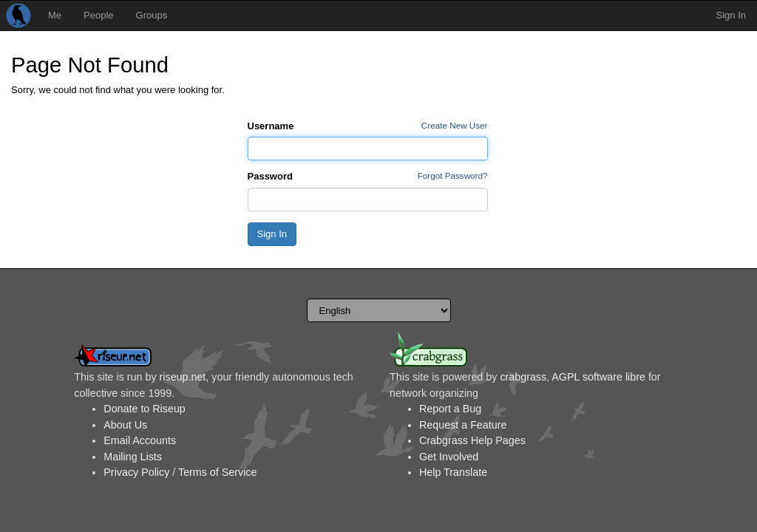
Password (270, 176)
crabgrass (523, 377)
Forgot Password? (453, 175)
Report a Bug (450, 409)
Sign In (731, 15)
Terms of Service (217, 472)
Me (55, 15)
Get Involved (449, 457)
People (98, 15)
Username (271, 126)
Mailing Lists (133, 457)
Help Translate (453, 472)
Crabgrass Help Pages (472, 440)
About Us (125, 425)
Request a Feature (463, 425)
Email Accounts (140, 440)
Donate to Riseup (144, 409)
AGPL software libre (598, 377)
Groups (152, 15)
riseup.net (183, 377)
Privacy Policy (136, 472)
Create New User (455, 125)
